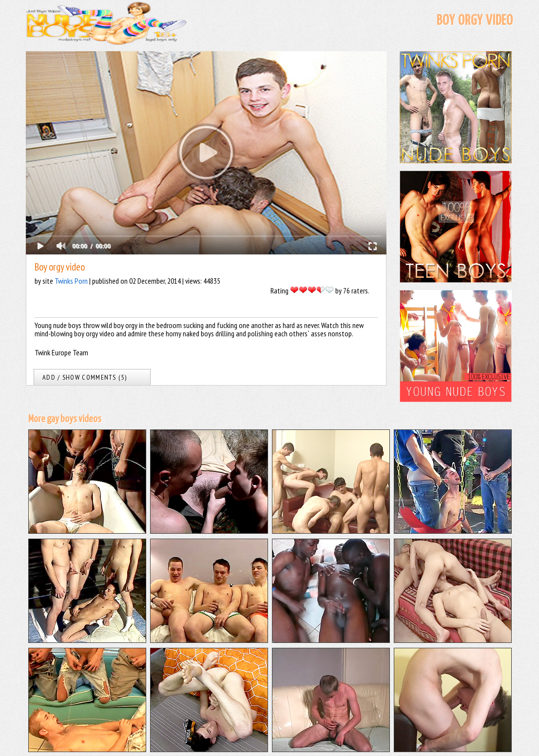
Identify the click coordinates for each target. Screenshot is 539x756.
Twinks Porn (71, 281)
